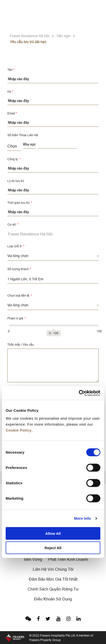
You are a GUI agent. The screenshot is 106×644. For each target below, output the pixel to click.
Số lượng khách (19, 269)
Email (12, 113)
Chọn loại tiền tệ (20, 296)
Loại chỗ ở (16, 246)
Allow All (53, 533)
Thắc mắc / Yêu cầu (21, 345)
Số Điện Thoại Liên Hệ (23, 135)
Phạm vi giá (17, 318)
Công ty (14, 159)
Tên (11, 70)
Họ (10, 91)
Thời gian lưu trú (20, 203)
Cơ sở (13, 224)
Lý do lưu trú (16, 181)
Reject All (53, 548)
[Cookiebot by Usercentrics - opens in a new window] (79, 393)
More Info (82, 518)
